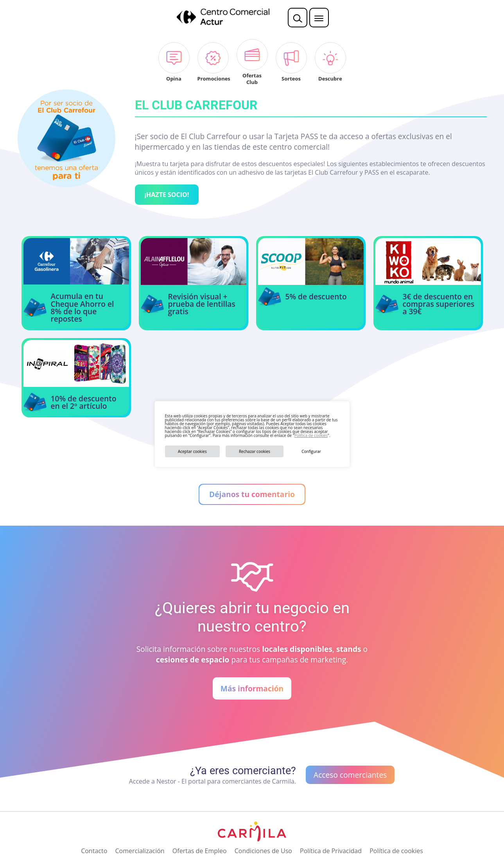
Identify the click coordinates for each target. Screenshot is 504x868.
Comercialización (140, 851)
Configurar (311, 451)
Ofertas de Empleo (200, 851)
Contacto (94, 851)
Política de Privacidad (331, 851)
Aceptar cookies (192, 451)
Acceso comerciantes (350, 775)
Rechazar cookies (255, 451)
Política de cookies (311, 435)
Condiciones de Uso (263, 851)
